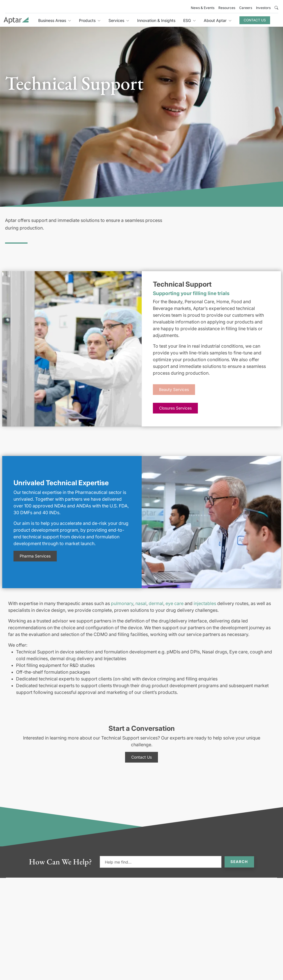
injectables (205, 603)
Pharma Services (35, 556)
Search (239, 862)
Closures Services (175, 408)
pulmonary (122, 603)
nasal (141, 603)
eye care (175, 603)
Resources (227, 8)
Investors (263, 8)
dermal (156, 603)
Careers (246, 8)
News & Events (203, 8)
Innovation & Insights (156, 20)
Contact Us (255, 20)
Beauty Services (174, 389)
